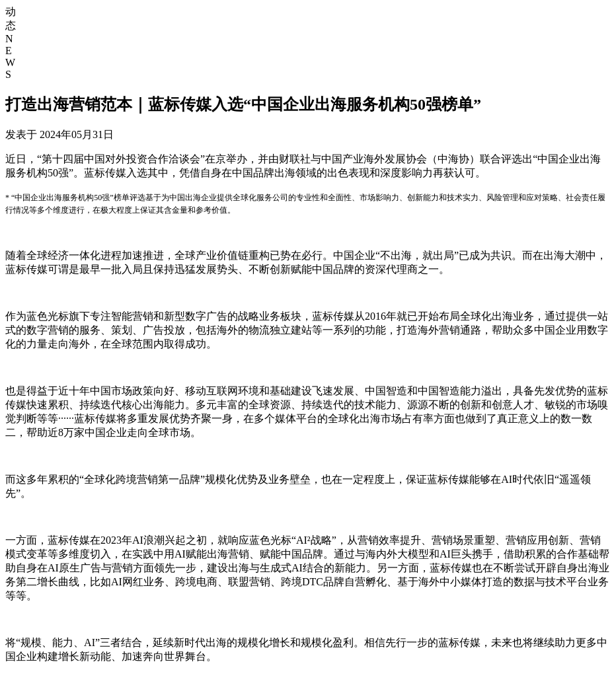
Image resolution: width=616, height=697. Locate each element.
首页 (361, 33)
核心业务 (423, 33)
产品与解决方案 (508, 33)
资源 (584, 33)
